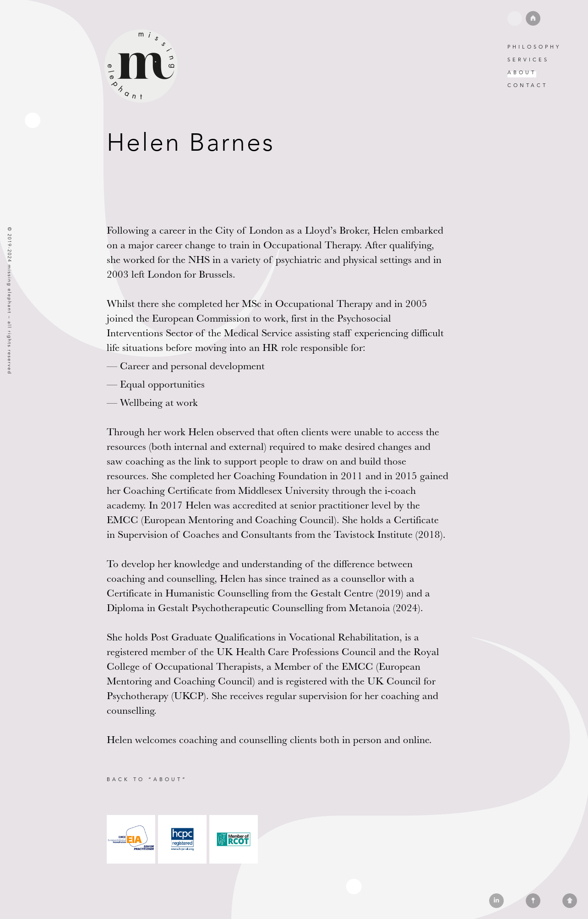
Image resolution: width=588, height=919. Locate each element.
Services (528, 60)
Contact (528, 85)
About (522, 72)
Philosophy (534, 47)
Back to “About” (147, 779)
